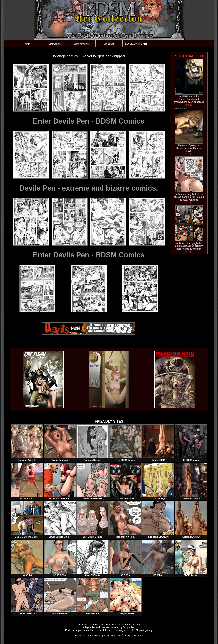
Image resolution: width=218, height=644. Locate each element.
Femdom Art (55, 44)
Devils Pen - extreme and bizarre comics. (89, 188)
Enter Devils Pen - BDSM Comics (89, 121)
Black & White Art (136, 44)
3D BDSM (109, 44)
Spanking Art (82, 44)
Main (28, 44)
